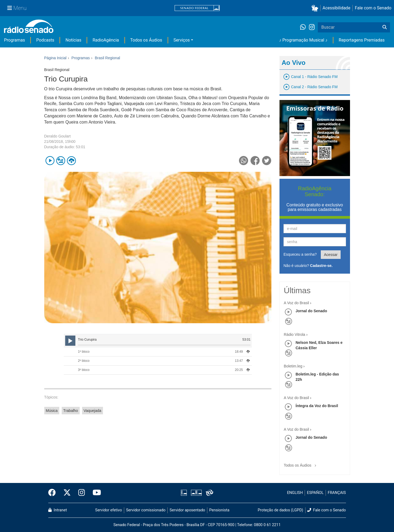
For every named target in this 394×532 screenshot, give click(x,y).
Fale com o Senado (373, 8)
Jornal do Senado (311, 311)
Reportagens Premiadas (362, 40)
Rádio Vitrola (294, 334)
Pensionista (219, 510)
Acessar (331, 255)
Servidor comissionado (146, 510)
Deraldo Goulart (58, 136)
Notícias (73, 40)
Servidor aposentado (187, 510)
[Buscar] (385, 27)
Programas (14, 40)
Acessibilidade (337, 8)
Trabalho (71, 411)
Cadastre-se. (321, 266)
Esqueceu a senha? (300, 254)
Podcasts (45, 40)
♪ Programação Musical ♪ (303, 40)
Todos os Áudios (146, 40)
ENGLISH (295, 493)
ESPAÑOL (315, 493)
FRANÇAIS (337, 493)
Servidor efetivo (109, 510)
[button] (316, 8)
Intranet (58, 510)
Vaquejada (93, 411)
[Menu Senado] (17, 8)
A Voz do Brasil (296, 303)
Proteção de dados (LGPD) (281, 510)
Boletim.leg (293, 366)
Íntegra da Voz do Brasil (317, 406)
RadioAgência (106, 40)
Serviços (182, 40)
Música (52, 411)
